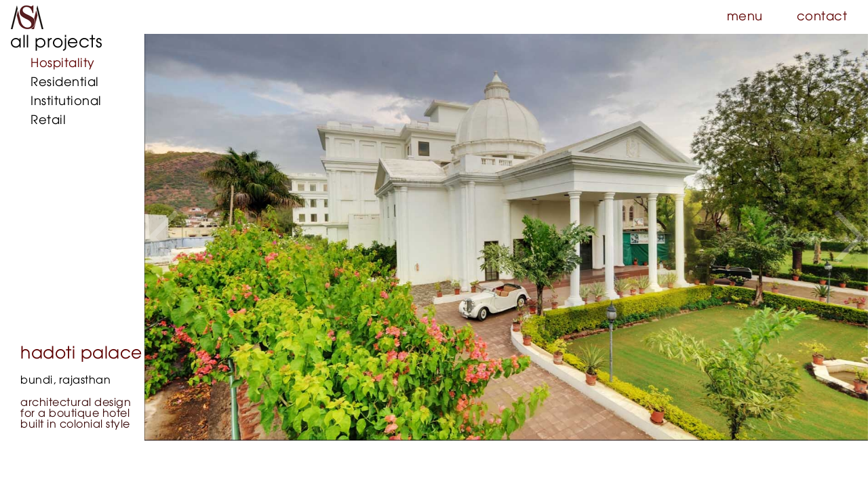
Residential (65, 83)
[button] (163, 237)
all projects (56, 42)
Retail (48, 121)
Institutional (66, 102)
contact (822, 17)
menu (745, 17)
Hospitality (63, 64)
